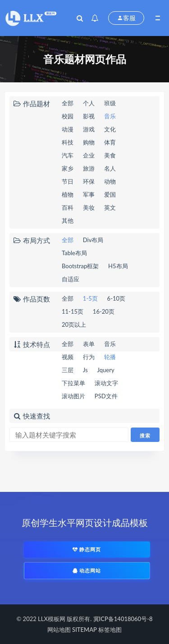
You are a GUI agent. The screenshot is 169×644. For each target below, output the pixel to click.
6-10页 (116, 298)
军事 (89, 194)
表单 (89, 344)
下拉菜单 (73, 383)
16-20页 (104, 311)
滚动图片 (73, 396)
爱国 (110, 194)
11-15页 (73, 311)
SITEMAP (84, 630)
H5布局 (118, 266)
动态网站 (87, 570)
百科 (68, 207)
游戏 (89, 129)
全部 (68, 103)
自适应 (71, 279)
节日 (68, 181)
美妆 (89, 207)
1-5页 (90, 298)
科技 (68, 142)
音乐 (110, 116)
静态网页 (87, 549)
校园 (68, 116)
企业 (89, 155)
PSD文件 (106, 396)
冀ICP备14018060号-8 (123, 619)
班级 (110, 103)
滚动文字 (106, 383)
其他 (68, 221)
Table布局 (74, 253)
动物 (110, 181)
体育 (110, 142)
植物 (68, 194)
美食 (110, 155)
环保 (89, 181)
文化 (110, 129)
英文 (110, 207)
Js (85, 370)
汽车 (68, 155)
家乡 (68, 168)
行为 (89, 357)
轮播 (110, 357)
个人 (89, 103)
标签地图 (110, 630)
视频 (68, 357)
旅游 (89, 168)
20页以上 (74, 324)
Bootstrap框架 (80, 266)
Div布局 (93, 240)
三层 (68, 370)
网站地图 (59, 630)
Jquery (106, 370)
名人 (110, 168)
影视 (89, 116)
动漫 (68, 129)
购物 (89, 142)
